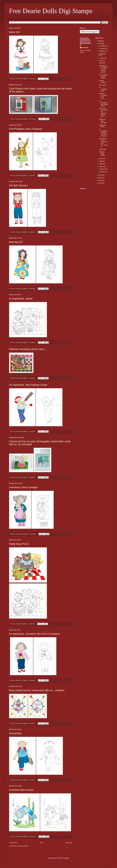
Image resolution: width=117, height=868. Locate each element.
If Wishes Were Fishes (21, 790)
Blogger (67, 858)
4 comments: (32, 175)
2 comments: (32, 232)
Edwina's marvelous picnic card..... (28, 349)
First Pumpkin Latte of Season (26, 129)
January (102, 172)
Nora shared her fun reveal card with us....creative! (37, 690)
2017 (99, 44)
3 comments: (32, 79)
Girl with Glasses (18, 185)
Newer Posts (13, 843)
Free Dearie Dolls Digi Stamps (51, 11)
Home (41, 843)
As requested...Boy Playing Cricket (28, 385)
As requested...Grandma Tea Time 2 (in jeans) (34, 634)
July (101, 61)
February (102, 169)
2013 (99, 183)
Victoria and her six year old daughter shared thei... (103, 113)
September (103, 54)
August (102, 58)
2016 (99, 175)
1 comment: (32, 624)
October (102, 51)
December (103, 46)
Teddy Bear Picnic (19, 544)
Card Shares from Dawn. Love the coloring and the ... (103, 69)
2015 (99, 178)
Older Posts (69, 843)
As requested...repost (21, 299)
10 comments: (32, 836)
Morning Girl (16, 242)
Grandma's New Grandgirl (23, 487)
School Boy (15, 733)
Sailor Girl (14, 32)
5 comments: (33, 534)
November (103, 49)
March (101, 167)
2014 (99, 180)
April (101, 164)
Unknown (85, 48)
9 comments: (33, 119)
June (101, 159)
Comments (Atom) (23, 846)
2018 (99, 41)
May (101, 161)
